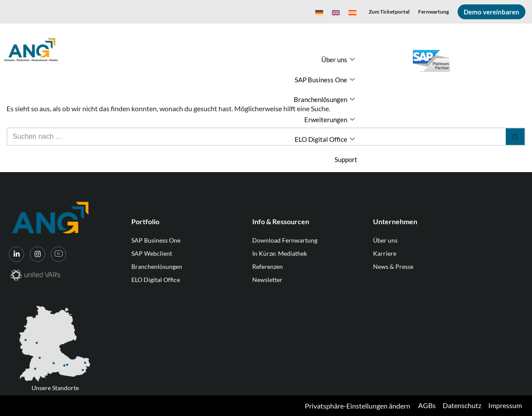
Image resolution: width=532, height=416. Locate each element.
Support (346, 159)
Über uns (338, 60)
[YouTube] (58, 254)
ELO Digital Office (325, 139)
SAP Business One (325, 80)
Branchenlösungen (324, 100)
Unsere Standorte (55, 388)
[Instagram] (37, 254)
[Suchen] (256, 137)
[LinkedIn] (16, 254)
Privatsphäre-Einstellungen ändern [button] (358, 406)
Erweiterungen (329, 120)
